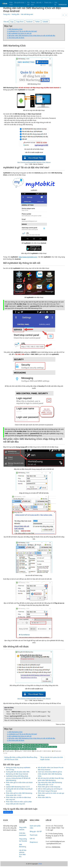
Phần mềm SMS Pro (44, 797)
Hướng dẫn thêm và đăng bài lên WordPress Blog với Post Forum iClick (21, 758)
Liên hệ (56, 4)
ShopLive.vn (34, 842)
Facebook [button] (29, 22)
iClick (40, 864)
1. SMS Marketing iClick (15, 29)
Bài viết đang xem (27, 14)
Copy (12, 22)
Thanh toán (33, 4)
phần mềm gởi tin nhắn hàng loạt (13, 747)
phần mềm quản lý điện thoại (28, 749)
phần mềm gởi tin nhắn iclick (49, 747)
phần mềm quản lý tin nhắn (11, 749)
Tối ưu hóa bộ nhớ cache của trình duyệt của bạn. (52, 758)
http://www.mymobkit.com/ (28, 257)
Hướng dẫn (16, 14)
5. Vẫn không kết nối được (16, 38)
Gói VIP (28, 4)
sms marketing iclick (17, 745)
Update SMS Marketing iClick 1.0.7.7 (18, 787)
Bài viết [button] (39, 2)
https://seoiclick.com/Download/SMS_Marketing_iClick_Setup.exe (34, 162)
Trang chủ (7, 14)
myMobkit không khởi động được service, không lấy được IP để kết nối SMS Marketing (18, 778)
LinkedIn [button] (45, 22)
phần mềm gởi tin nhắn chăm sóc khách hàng (36, 745)
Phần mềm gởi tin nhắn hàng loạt (49, 787)
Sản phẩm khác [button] (19, 2)
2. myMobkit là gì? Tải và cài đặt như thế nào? (22, 31)
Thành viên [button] (48, 2)
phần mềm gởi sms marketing (31, 747)
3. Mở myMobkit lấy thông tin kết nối (19, 33)
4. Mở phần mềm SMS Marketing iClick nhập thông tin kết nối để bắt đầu (31, 35)
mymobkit (7, 745)
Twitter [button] (38, 22)
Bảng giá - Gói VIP (36, 831)
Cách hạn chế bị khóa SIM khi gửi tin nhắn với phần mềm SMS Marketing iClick (50, 774)
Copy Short (20, 22)
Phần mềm (11, 4)
